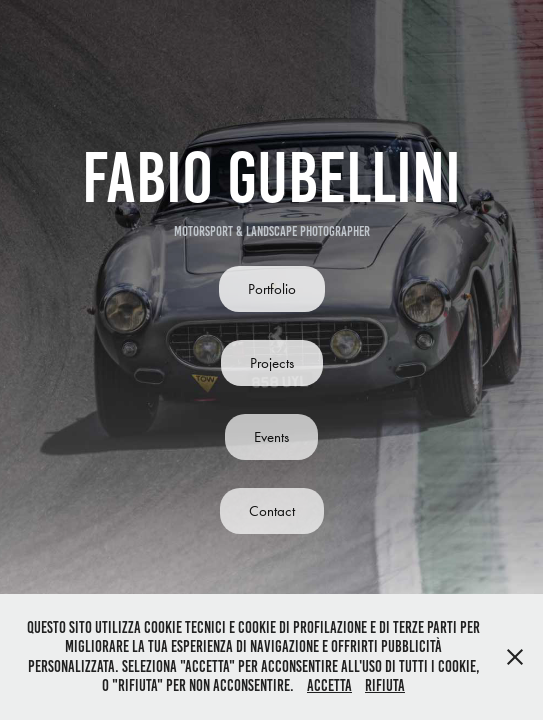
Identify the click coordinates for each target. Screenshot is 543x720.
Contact (272, 511)
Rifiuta (385, 685)
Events (271, 437)
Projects (272, 363)
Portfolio (272, 289)
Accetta (329, 685)
